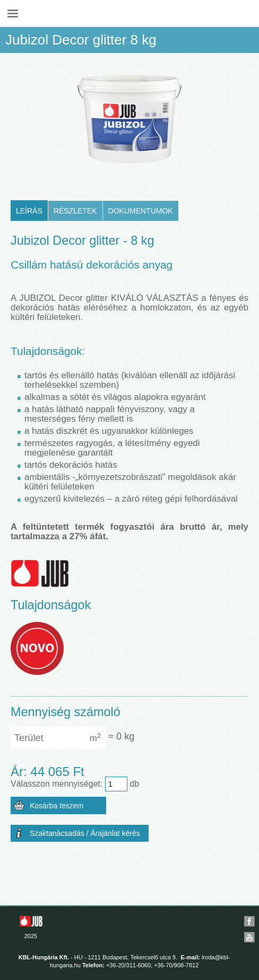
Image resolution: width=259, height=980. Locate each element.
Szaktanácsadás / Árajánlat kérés (85, 833)
